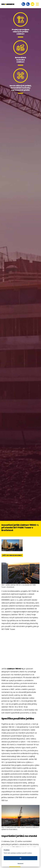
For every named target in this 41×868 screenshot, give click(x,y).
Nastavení (20, 864)
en (32, 4)
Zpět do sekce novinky (12, 555)
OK (20, 858)
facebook (23, 4)
